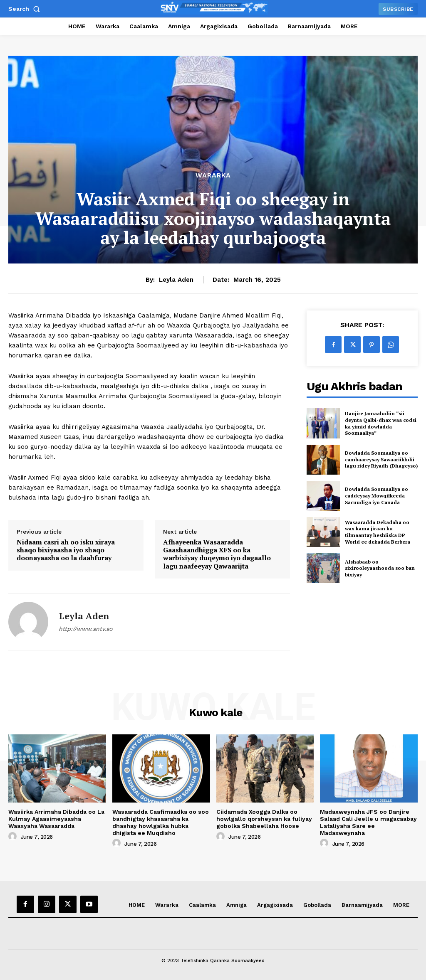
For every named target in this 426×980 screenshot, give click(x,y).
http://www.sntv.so (85, 629)
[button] (26, 9)
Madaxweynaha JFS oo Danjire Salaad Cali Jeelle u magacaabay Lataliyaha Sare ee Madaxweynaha (368, 822)
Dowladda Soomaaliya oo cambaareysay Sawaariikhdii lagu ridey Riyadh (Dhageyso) (381, 459)
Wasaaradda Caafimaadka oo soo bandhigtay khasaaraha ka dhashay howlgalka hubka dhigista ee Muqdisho (161, 822)
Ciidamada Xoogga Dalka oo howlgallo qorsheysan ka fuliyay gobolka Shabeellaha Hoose (264, 819)
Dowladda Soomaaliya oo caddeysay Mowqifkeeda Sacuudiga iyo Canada (376, 495)
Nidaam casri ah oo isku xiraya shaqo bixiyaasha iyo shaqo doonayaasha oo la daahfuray (66, 550)
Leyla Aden (176, 280)
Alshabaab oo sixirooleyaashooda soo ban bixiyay (380, 568)
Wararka (213, 175)
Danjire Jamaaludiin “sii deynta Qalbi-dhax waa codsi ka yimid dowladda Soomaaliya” (381, 423)
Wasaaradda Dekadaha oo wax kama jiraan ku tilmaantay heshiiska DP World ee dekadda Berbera (378, 532)
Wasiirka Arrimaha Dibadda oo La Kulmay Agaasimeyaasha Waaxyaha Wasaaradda (56, 819)
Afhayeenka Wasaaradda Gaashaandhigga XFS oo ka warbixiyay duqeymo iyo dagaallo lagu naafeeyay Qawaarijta (217, 554)
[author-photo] (14, 837)
